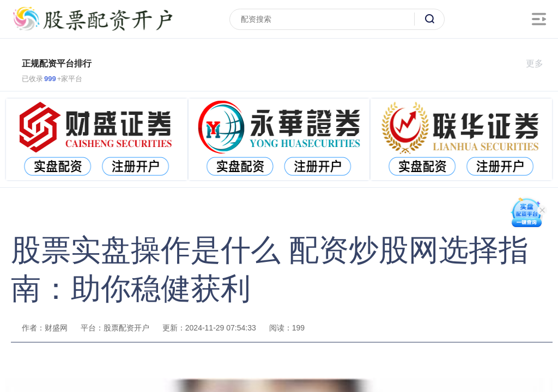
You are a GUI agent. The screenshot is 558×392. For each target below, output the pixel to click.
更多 (539, 63)
